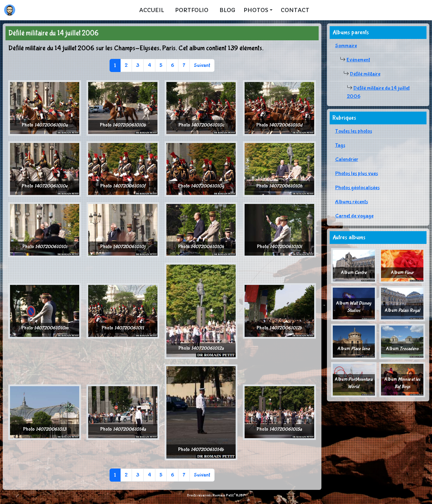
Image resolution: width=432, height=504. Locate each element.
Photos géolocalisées (357, 188)
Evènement (358, 60)
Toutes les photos (354, 131)
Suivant (202, 65)
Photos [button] (256, 10)
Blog (227, 10)
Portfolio (192, 10)
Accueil (152, 10)
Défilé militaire (365, 74)
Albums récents (352, 202)
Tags (340, 145)
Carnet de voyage (354, 216)
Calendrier (347, 159)
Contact (295, 10)
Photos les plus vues (357, 173)
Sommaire (346, 46)
